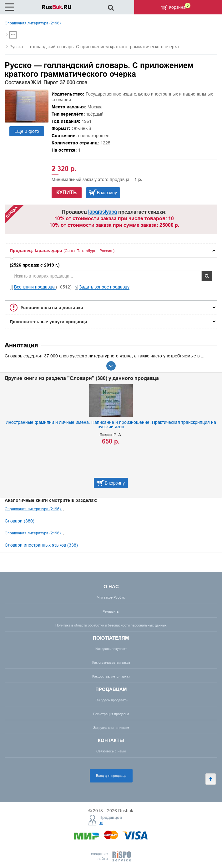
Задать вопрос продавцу (104, 287)
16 (101, 823)
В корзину (107, 193)
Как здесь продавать (111, 700)
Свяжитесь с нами (111, 751)
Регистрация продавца (111, 714)
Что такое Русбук (111, 597)
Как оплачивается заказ (111, 663)
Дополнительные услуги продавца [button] (48, 322)
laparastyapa (103, 212)
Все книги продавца (35, 287)
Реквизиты (111, 611)
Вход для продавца (111, 776)
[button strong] (111, 251)
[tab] (111, 251)
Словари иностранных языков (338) (41, 545)
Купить (67, 192)
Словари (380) (20, 521)
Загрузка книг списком (111, 728)
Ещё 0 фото (27, 131)
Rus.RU (57, 7)
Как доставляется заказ (111, 676)
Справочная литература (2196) (33, 23)
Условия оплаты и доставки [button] (52, 308)
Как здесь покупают (111, 649)
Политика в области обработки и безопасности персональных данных (111, 625)
